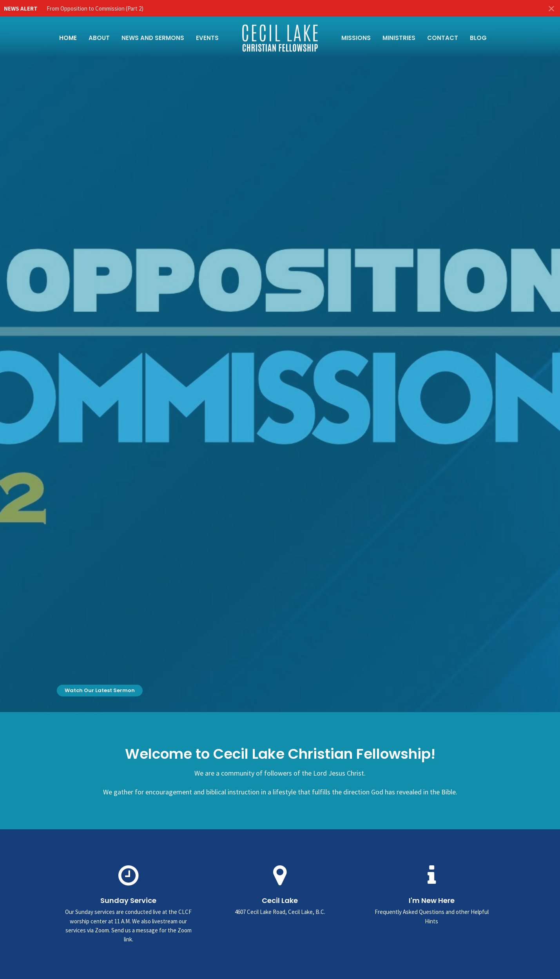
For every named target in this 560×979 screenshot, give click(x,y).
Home (68, 38)
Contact (443, 38)
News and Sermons (153, 38)
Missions (356, 38)
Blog (478, 38)
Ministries (399, 38)
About (99, 38)
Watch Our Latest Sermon (100, 690)
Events (207, 38)
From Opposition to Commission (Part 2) (95, 8)
